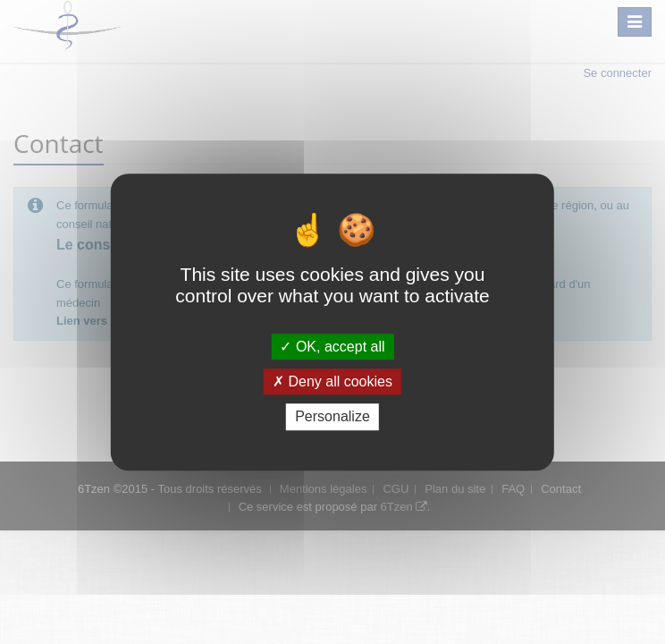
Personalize (332, 417)
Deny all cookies (332, 381)
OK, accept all (332, 347)
